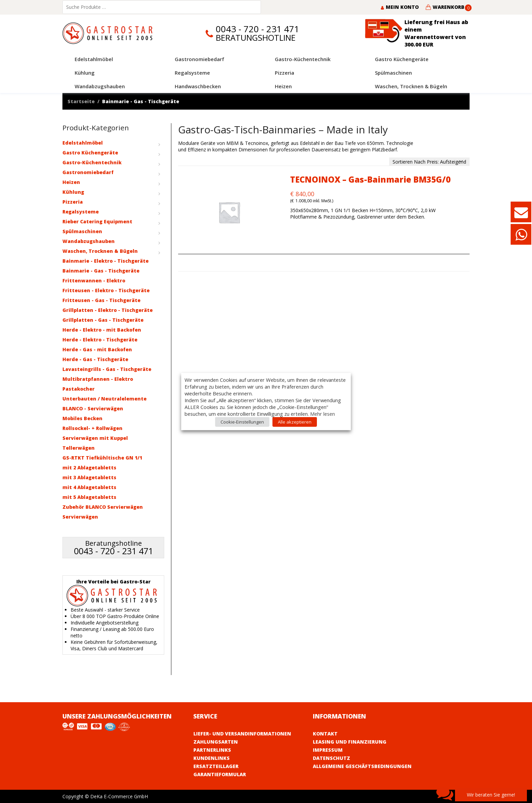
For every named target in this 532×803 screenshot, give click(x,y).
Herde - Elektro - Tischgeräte (100, 340)
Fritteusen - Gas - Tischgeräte (101, 300)
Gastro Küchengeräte (90, 153)
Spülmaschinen (82, 231)
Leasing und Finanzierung (350, 742)
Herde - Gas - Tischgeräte (95, 359)
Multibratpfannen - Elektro (98, 379)
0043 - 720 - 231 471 (258, 29)
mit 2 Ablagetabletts (89, 468)
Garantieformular (220, 774)
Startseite (81, 101)
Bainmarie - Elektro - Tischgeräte (106, 261)
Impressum (328, 750)
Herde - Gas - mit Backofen (97, 349)
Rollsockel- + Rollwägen (92, 428)
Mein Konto (400, 7)
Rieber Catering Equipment (97, 221)
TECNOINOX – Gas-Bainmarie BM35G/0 (370, 179)
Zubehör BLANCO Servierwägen (103, 507)
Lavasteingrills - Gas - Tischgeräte (107, 369)
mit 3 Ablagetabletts (89, 477)
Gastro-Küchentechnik (92, 162)
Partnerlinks (212, 750)
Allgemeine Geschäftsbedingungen (362, 766)
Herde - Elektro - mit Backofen (102, 330)
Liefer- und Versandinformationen (242, 734)
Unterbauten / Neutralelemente (104, 399)
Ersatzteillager (216, 766)
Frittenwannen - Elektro (94, 281)
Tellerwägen (79, 448)
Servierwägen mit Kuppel (95, 438)
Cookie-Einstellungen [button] (242, 422)
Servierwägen (80, 517)
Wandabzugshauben (89, 241)
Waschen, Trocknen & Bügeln (100, 251)
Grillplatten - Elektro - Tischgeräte (108, 310)
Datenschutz (331, 758)
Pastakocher (79, 389)
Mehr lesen (322, 414)
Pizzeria (73, 202)
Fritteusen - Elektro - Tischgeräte (106, 290)
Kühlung (73, 192)
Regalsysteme (81, 212)
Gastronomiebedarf (88, 172)
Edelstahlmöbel (83, 143)
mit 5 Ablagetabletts (89, 497)
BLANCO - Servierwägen (93, 408)
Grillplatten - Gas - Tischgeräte (103, 320)
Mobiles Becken (82, 418)
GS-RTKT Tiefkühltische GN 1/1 (102, 458)
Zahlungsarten (216, 742)
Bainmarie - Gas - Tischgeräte (101, 271)
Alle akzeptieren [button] (295, 422)
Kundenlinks (212, 758)
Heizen (71, 182)
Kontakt (325, 734)
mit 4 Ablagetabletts (89, 487)
